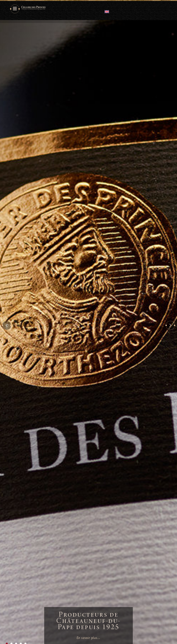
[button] (7, 325)
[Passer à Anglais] (107, 11)
